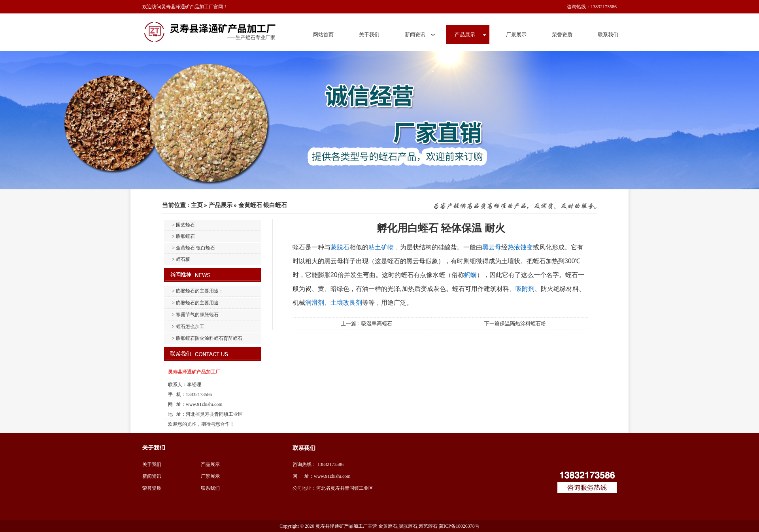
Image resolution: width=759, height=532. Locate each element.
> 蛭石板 (181, 259)
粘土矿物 (381, 247)
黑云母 (492, 247)
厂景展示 (210, 476)
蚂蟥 (470, 275)
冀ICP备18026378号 (459, 526)
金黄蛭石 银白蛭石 (263, 205)
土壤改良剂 (346, 303)
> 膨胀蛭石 (183, 236)
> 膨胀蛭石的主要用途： (198, 291)
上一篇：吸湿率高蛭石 (366, 324)
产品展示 (221, 205)
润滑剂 (315, 303)
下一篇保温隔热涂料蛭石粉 (515, 324)
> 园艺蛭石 (183, 225)
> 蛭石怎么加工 (188, 326)
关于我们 (152, 464)
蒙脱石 (340, 247)
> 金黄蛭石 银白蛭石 (194, 248)
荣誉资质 (152, 488)
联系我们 (210, 488)
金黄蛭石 (387, 526)
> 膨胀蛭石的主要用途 (195, 303)
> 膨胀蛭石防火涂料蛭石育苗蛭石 (207, 338)
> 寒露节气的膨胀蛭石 (195, 315)
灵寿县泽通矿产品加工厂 (342, 526)
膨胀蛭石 (408, 526)
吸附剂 (525, 289)
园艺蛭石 (428, 526)
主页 (197, 205)
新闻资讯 (152, 476)
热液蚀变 (520, 247)
